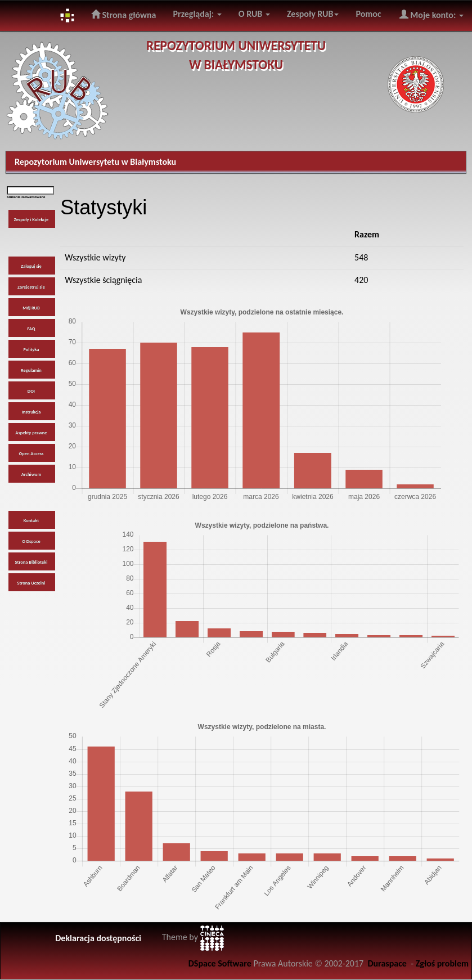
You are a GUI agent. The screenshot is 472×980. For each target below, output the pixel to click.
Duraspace (387, 963)
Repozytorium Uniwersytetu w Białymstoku (95, 162)
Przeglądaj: (197, 14)
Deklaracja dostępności (98, 938)
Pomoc (368, 14)
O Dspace (31, 541)
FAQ (31, 329)
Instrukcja (31, 412)
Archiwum (32, 474)
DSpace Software (220, 963)
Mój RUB (31, 308)
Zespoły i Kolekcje (31, 219)
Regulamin (31, 370)
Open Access (32, 453)
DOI (31, 391)
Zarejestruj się (31, 287)
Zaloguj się (31, 266)
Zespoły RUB (313, 14)
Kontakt (31, 520)
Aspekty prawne (31, 433)
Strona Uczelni (32, 583)
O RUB (254, 14)
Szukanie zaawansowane (26, 197)
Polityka (32, 349)
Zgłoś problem (442, 963)
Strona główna (124, 15)
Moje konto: (431, 15)
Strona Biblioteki (32, 562)
